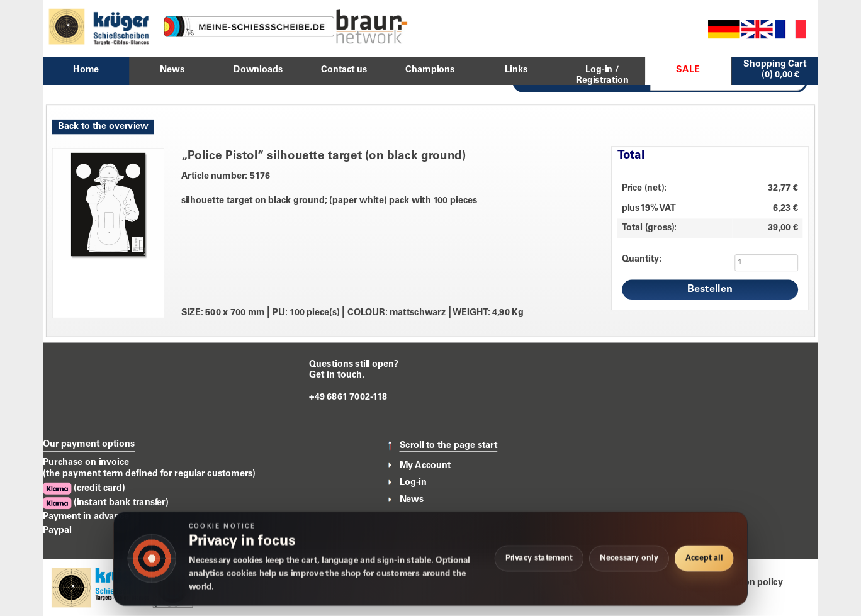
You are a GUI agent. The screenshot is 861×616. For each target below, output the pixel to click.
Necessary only (629, 558)
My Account (425, 466)
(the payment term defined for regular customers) (149, 474)
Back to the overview (103, 126)
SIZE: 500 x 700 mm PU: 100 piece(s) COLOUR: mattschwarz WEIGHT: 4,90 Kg (353, 313)
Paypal (57, 530)
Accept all (704, 558)
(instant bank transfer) (105, 503)
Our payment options (89, 444)
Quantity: (642, 259)
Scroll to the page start (449, 446)
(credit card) (84, 489)
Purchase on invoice (86, 462)
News (412, 500)
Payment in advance (86, 517)
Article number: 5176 (226, 177)
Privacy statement (539, 558)
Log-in (413, 483)
